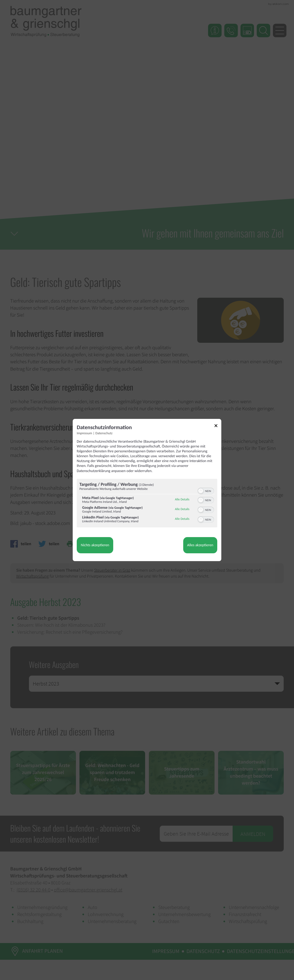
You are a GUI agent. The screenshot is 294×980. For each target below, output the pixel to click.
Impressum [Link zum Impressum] (84, 433)
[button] (201, 491)
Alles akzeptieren (200, 545)
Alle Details (182, 500)
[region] (147, 504)
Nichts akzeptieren (95, 545)
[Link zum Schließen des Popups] (218, 427)
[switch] (206, 490)
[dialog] (147, 490)
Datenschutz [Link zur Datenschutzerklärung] (104, 433)
